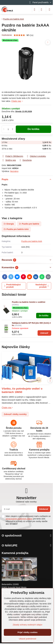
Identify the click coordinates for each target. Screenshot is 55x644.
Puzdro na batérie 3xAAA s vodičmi (29, 302)
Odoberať (44, 509)
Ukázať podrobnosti (27, 639)
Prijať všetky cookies (28, 632)
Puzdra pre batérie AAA (32, 241)
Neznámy (14, 171)
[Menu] (49, 10)
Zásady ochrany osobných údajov (28, 625)
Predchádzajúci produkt (13, 286)
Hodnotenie (7, 35)
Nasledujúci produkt (42, 286)
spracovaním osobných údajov (19, 519)
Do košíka (34, 129)
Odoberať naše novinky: (26, 502)
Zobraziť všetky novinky (15, 414)
